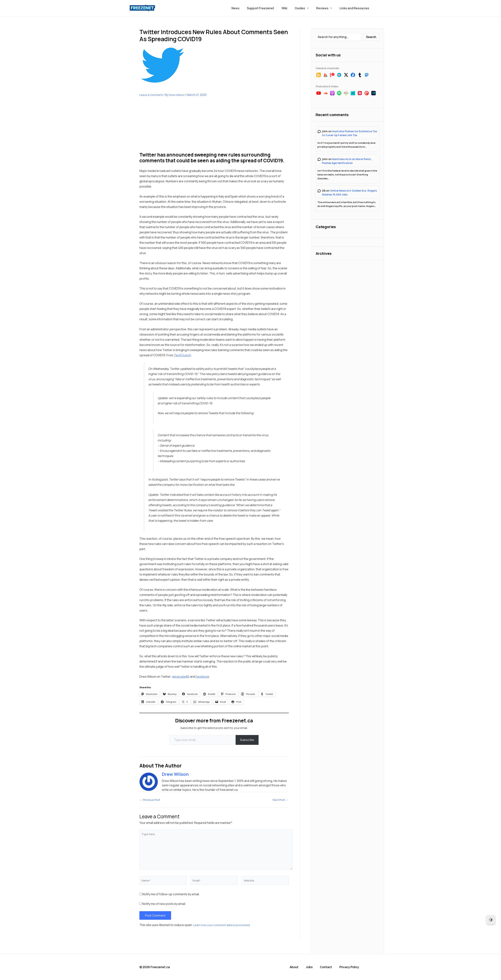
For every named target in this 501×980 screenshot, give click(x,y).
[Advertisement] (167, 127)
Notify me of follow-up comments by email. (171, 895)
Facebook (202, 677)
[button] (311, 8)
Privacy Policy (352, 967)
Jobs (313, 967)
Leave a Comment (152, 95)
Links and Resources (355, 8)
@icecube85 (181, 677)
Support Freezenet (267, 8)
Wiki (290, 8)
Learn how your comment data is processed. (223, 926)
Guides (305, 8)
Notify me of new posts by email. (164, 905)
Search (371, 37)
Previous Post (151, 800)
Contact (329, 967)
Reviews (326, 8)
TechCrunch (182, 355)
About (298, 967)
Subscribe (247, 740)
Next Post (280, 800)
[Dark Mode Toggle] (491, 920)
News (244, 8)
